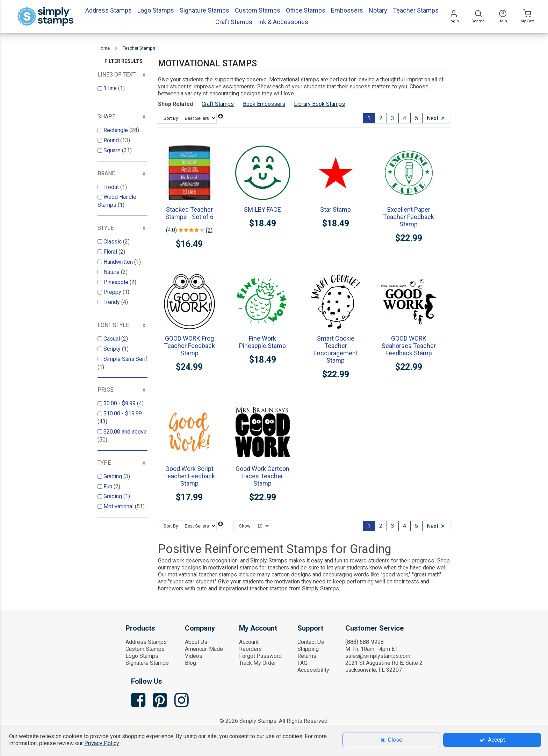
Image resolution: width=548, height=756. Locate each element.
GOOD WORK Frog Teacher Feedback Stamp (189, 346)
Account (249, 642)
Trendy (112, 302)
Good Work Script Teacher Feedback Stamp (189, 476)
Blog (190, 663)
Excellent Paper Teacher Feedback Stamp (409, 217)
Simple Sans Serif (125, 359)
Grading (113, 476)
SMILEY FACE (262, 209)
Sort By (171, 118)
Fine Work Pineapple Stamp (262, 342)
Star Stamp (336, 209)
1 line (111, 88)
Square (113, 150)
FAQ (302, 663)
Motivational (119, 506)
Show (245, 526)
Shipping (308, 649)
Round (112, 140)
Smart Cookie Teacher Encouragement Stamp (336, 349)
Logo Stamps (142, 656)
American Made (204, 649)
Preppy (113, 292)
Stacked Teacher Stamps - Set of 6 (189, 213)
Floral (111, 252)
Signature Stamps (147, 663)
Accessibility (313, 670)
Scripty (113, 349)
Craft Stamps (218, 104)
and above (125, 432)
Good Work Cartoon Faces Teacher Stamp (262, 476)
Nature (112, 272)
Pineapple (117, 282)
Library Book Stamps (319, 104)
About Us (196, 642)
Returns (307, 656)
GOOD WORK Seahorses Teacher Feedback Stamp (409, 346)
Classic (113, 242)
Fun (109, 486)
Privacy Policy (102, 743)
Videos (194, 656)
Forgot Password (260, 656)
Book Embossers (264, 104)
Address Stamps (146, 642)
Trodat (112, 187)
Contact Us (311, 642)
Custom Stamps (145, 649)
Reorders (250, 649)
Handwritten (119, 262)
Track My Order (258, 663)
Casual (112, 339)
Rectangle (116, 130)
